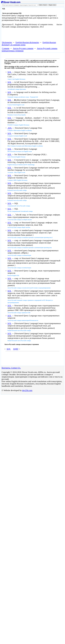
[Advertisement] (21, 35)
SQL (9, 72)
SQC (9, 349)
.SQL (10, 128)
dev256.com (27, 390)
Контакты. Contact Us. (11, 368)
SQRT (16, 349)
